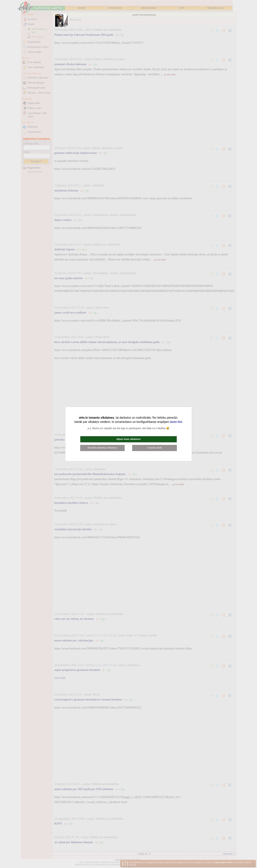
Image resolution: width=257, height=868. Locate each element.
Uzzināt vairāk (155, 448)
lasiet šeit (176, 422)
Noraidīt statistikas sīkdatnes (102, 448)
